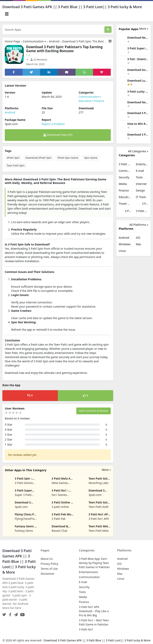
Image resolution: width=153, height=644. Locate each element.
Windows (125, 244)
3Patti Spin (13, 158)
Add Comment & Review (94, 411)
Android (54, 41)
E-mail (140, 171)
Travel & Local (125, 204)
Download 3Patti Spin (38, 158)
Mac (139, 244)
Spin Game (91, 158)
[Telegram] (15, 613)
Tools (139, 177)
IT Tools (141, 197)
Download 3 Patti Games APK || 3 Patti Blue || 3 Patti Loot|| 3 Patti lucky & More (97, 640)
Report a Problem (53, 124)
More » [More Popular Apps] (144, 29)
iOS (138, 238)
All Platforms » (139, 225)
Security (124, 177)
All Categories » (138, 151)
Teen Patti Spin (16, 165)
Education (85, 101)
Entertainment (142, 164)
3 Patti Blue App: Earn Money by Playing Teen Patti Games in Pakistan (125, 164)
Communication (33, 41)
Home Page (12, 41)
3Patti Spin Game (68, 158)
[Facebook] (9, 613)
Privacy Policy (49, 564)
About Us (47, 559)
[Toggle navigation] (7, 14)
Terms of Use (49, 569)
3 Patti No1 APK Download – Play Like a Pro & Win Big (142, 204)
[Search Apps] (53, 30)
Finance (99, 101)
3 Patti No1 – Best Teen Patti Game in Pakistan (125, 211)
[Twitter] (4, 613)
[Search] (108, 30)
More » (106, 470)
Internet (141, 184)
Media (123, 184)
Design (140, 190)
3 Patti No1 (142, 211)
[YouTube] (22, 613)
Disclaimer (48, 574)
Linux (122, 251)
